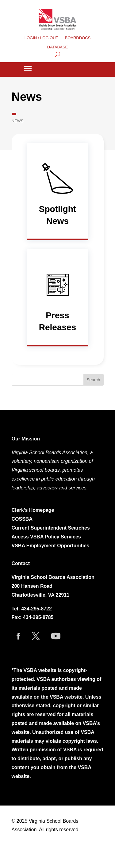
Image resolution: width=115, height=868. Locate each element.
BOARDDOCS (78, 38)
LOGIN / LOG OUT (41, 38)
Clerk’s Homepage (33, 510)
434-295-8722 (36, 609)
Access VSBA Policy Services (47, 537)
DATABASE (57, 47)
